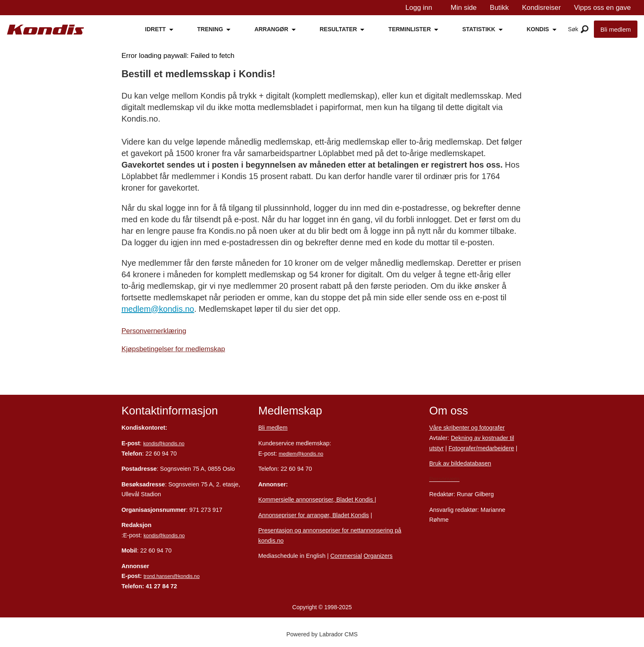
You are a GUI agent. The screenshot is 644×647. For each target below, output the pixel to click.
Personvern (444, 479)
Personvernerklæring (154, 331)
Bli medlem (616, 29)
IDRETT (155, 29)
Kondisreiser (542, 8)
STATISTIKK (478, 29)
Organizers (378, 556)
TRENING (210, 29)
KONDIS (538, 29)
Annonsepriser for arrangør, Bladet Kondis (314, 515)
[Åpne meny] (585, 30)
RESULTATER (338, 29)
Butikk (499, 8)
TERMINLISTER (410, 29)
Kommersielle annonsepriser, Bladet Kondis (316, 500)
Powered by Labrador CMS (322, 634)
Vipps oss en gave (602, 8)
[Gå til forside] (46, 30)
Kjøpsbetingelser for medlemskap (173, 349)
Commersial (346, 556)
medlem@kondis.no (158, 309)
